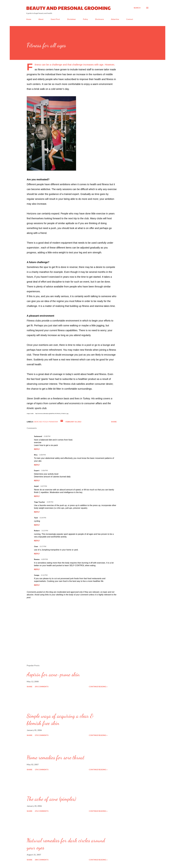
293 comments (42, 687)
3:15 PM (45, 531)
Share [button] (114, 422)
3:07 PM (44, 486)
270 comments (42, 735)
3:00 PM (47, 436)
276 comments (42, 811)
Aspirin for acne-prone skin (53, 674)
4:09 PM (45, 559)
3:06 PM (45, 470)
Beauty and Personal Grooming (68, 8)
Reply (37, 449)
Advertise (115, 19)
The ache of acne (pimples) (51, 799)
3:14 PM (43, 518)
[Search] (137, 8)
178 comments (42, 770)
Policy (85, 19)
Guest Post (55, 19)
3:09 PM (50, 502)
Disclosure (99, 19)
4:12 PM (44, 575)
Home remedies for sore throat (56, 757)
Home (29, 19)
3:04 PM (42, 455)
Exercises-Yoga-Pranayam (46, 422)
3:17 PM (43, 546)
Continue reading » (98, 687)
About (41, 19)
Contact (130, 19)
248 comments (42, 860)
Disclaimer (72, 19)
